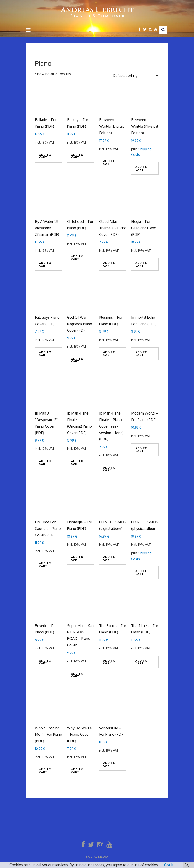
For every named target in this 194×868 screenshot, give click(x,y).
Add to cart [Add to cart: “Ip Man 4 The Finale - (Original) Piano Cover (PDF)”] (77, 462)
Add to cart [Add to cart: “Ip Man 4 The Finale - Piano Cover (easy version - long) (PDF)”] (109, 469)
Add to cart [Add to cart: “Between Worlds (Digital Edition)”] (109, 162)
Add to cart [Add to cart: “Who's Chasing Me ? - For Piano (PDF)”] (45, 771)
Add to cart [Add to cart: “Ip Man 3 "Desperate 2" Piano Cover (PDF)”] (45, 462)
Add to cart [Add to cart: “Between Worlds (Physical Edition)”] (141, 168)
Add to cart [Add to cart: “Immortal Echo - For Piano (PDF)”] (141, 354)
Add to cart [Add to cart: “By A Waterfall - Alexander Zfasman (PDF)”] (45, 264)
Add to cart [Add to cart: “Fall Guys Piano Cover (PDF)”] (45, 354)
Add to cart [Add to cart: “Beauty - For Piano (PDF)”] (77, 156)
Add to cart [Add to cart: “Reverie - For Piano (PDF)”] (45, 662)
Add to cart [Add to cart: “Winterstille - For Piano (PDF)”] (109, 764)
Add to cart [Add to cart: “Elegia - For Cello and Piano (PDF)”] (141, 264)
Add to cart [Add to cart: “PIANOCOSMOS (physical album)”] (141, 572)
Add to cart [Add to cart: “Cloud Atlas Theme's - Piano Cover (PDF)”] (109, 264)
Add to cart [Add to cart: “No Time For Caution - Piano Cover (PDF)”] (45, 565)
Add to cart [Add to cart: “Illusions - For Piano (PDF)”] (109, 354)
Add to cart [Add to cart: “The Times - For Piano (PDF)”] (141, 662)
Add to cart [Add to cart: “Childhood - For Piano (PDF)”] (77, 258)
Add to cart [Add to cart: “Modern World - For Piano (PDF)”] (141, 450)
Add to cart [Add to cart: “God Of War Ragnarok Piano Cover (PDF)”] (77, 360)
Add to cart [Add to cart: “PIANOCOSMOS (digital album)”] (109, 558)
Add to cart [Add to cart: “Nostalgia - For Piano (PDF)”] (77, 558)
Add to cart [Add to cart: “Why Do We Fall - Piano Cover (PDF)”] (77, 771)
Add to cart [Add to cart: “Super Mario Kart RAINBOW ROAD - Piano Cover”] (77, 675)
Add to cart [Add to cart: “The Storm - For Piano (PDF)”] (109, 662)
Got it (169, 865)
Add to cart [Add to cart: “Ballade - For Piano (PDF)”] (45, 156)
